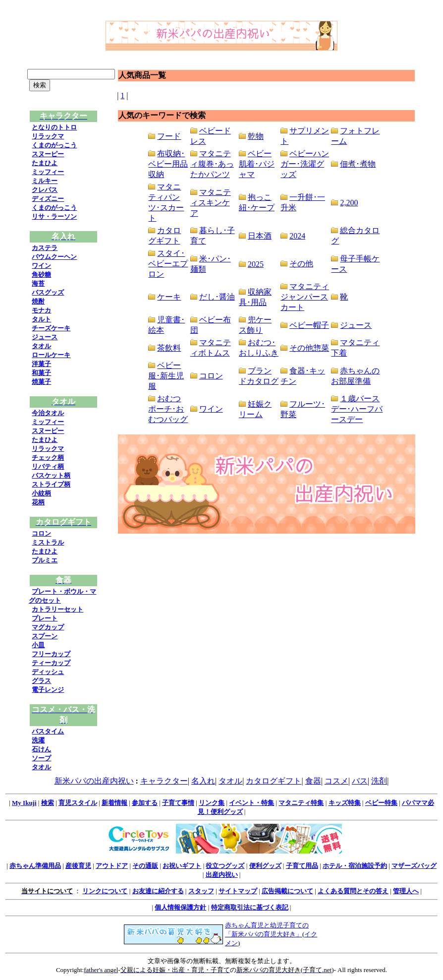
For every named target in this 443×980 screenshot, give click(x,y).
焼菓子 (41, 382)
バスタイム (48, 731)
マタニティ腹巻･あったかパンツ (212, 164)
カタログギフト (274, 781)
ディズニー (48, 199)
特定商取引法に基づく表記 (250, 907)
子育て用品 (302, 866)
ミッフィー (48, 172)
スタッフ (201, 891)
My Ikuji (24, 803)
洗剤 (379, 781)
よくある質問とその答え (353, 891)
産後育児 (78, 866)
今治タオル (48, 413)
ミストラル (48, 542)
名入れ (203, 781)
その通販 (145, 866)
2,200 (349, 203)
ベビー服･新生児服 (166, 376)
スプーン (45, 636)
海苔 (38, 283)
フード (169, 136)
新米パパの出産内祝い (94, 781)
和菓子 (41, 373)
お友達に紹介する (158, 891)
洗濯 (38, 740)
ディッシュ (48, 672)
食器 (313, 781)
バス (360, 781)
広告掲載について (287, 891)
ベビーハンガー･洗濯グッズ (305, 164)
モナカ (41, 310)
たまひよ (45, 163)
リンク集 (212, 803)
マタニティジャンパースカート (305, 297)
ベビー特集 (381, 803)
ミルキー (45, 181)
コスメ (336, 781)
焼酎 (38, 301)
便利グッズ (265, 866)
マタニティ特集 (301, 803)
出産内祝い (222, 875)
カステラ (45, 248)
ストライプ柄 (51, 484)
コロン (41, 533)
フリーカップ (51, 654)
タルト (41, 319)
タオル (41, 346)
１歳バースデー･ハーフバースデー (357, 409)
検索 (48, 803)
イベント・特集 (251, 803)
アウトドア (112, 866)
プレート (45, 618)
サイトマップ (238, 891)
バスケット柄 (51, 475)
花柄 (38, 502)
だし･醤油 (217, 297)
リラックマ (48, 136)
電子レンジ (48, 690)
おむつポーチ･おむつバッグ (168, 409)
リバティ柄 (48, 466)
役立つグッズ (225, 866)
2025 (256, 264)
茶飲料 (169, 348)
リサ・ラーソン (54, 216)
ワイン (41, 266)
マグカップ (48, 627)
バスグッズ (48, 292)
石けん (41, 749)
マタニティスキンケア (211, 203)
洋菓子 (41, 364)
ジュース (45, 337)
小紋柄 (41, 493)
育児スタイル (78, 803)
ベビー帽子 (309, 325)
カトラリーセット (57, 609)
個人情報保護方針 (180, 907)
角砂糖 (41, 275)
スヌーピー (48, 154)
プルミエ (45, 560)
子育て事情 (178, 803)
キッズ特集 (345, 803)
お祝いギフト (182, 866)
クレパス (45, 190)
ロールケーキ (51, 355)
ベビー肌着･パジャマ (257, 164)
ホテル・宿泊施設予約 (355, 866)
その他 (301, 264)
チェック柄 (48, 458)
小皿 (38, 645)
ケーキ (169, 297)
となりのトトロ (54, 127)
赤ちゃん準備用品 (35, 866)
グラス (41, 681)
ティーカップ (51, 663)
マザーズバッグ (414, 866)
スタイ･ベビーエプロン (168, 264)
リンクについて (105, 891)
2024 (297, 236)
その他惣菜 (309, 348)
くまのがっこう (54, 145)
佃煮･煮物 (358, 164)
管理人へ (406, 891)
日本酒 (260, 236)
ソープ (41, 758)
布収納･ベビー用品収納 (168, 164)
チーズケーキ (51, 328)
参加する (145, 803)
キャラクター (164, 781)
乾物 (256, 136)
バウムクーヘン (54, 257)
